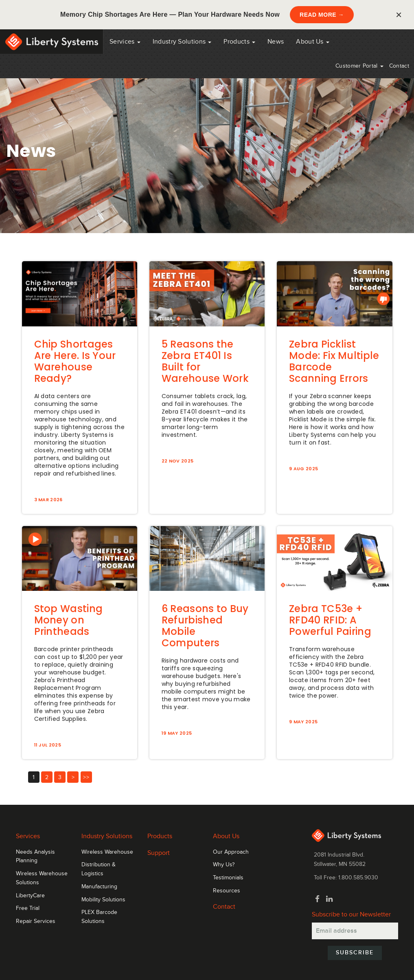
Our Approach (231, 852)
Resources (227, 891)
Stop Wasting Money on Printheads (69, 620)
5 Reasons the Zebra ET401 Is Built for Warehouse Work (205, 361)
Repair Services (36, 921)
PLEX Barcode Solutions (99, 917)
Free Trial (28, 908)
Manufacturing (99, 887)
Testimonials (228, 878)
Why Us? (224, 865)
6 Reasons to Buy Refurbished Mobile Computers (205, 626)
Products (160, 836)
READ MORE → (322, 15)
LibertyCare (30, 896)
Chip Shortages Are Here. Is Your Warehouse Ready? (75, 361)
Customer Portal (359, 66)
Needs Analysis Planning (35, 857)
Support (159, 853)
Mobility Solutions (103, 900)
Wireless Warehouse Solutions (42, 878)
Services (125, 42)
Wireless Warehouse (107, 852)
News (276, 42)
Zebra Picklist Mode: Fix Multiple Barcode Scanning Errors (334, 361)
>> (86, 777)
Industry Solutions (182, 42)
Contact (399, 66)
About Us (313, 42)
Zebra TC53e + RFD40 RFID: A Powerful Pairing (330, 620)
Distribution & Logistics (99, 869)
